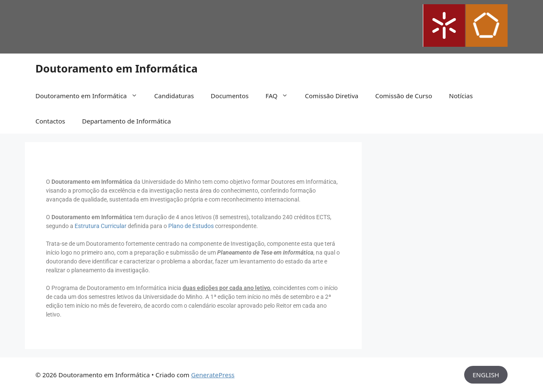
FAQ (281, 96)
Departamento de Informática (127, 121)
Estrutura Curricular (101, 226)
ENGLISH (486, 375)
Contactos (50, 121)
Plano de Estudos (191, 226)
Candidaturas (174, 96)
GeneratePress (213, 375)
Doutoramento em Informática (117, 68)
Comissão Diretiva (332, 96)
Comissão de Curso (404, 96)
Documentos (230, 96)
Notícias (461, 96)
